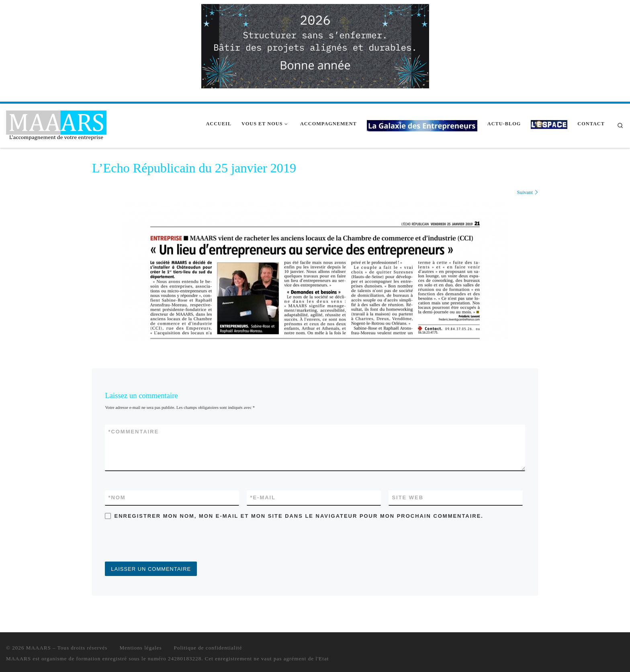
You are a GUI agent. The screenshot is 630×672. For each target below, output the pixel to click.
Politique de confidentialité (208, 648)
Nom (117, 497)
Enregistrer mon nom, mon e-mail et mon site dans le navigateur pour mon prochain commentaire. (299, 516)
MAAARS (39, 648)
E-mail (263, 497)
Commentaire (133, 432)
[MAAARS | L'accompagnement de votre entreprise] (56, 124)
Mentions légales (140, 648)
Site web (408, 497)
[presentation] (166, 542)
